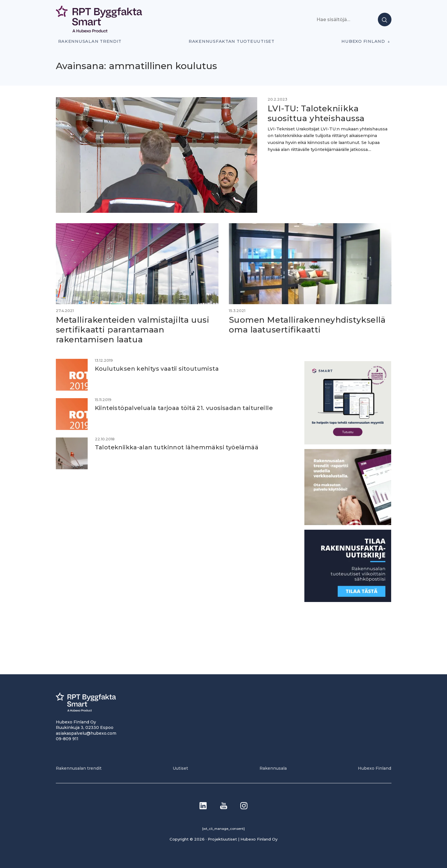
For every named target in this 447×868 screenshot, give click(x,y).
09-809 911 (67, 739)
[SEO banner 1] (348, 443)
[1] (348, 600)
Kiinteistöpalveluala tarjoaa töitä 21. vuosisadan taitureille (184, 408)
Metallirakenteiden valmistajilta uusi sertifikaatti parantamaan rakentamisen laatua (133, 329)
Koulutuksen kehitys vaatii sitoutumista (157, 369)
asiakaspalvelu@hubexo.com (86, 733)
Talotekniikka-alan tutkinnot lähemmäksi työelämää (177, 447)
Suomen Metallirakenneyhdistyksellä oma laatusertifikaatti (307, 325)
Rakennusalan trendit (90, 41)
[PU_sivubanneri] (348, 523)
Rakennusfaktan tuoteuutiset (232, 41)
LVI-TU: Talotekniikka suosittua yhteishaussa (316, 113)
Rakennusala (273, 768)
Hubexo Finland (363, 41)
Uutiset (180, 768)
